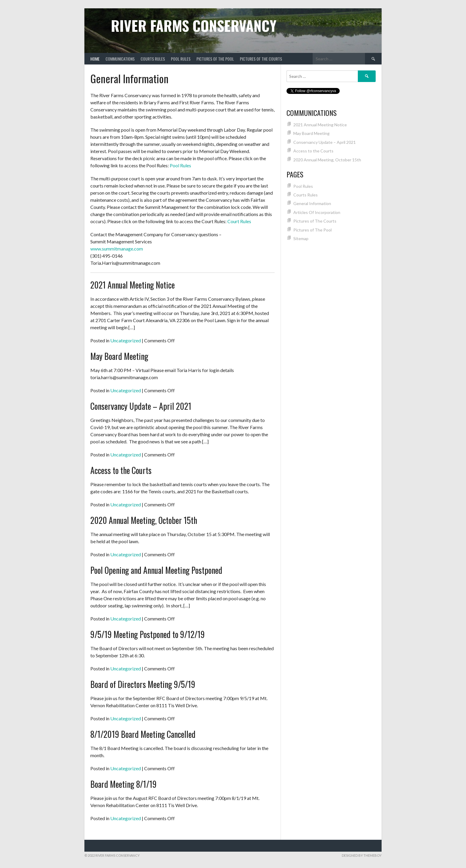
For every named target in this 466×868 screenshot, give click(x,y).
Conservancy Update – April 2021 (141, 406)
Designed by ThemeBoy (362, 855)
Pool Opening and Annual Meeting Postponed (156, 570)
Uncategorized (126, 340)
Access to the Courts (121, 470)
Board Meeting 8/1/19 (123, 784)
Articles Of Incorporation (317, 212)
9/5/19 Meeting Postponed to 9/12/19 (148, 634)
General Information (312, 203)
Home (95, 59)
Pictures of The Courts (261, 59)
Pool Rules (181, 59)
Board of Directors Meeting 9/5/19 (143, 684)
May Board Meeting (119, 356)
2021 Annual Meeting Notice (133, 285)
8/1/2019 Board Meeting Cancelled (143, 734)
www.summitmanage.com (117, 249)
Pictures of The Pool (215, 59)
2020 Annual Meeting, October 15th (144, 520)
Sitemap (301, 238)
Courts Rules (153, 59)
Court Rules (239, 221)
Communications (120, 59)
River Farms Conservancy (194, 25)
